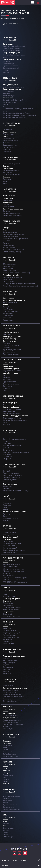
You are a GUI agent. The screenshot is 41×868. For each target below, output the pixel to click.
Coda (5, 390)
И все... (5, 422)
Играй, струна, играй (11, 85)
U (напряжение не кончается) (14, 569)
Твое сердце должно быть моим (15, 688)
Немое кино (7, 628)
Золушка (6, 830)
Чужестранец (8, 198)
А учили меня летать (10, 805)
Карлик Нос (7, 307)
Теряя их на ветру (9, 692)
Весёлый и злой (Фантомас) (13, 100)
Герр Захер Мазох (9, 382)
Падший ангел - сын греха (12, 371)
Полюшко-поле (8, 266)
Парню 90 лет (8, 168)
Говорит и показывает (11, 473)
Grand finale (7, 152)
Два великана (8, 603)
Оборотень (7, 443)
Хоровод (6, 824)
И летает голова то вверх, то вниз (15, 405)
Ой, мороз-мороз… (9, 264)
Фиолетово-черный (10, 537)
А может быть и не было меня (14, 512)
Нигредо (6, 510)
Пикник (5, 782)
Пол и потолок (8, 699)
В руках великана (9, 132)
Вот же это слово (10, 341)
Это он (5, 750)
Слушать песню (12, 24)
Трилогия (6, 241)
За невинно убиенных (11, 690)
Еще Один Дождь (9, 597)
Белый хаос (7, 674)
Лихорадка (7, 503)
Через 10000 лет (9, 546)
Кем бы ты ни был (10, 196)
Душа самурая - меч (10, 145)
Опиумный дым (8, 837)
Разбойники (7, 377)
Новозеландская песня (11, 809)
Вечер (5, 826)
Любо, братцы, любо (11, 275)
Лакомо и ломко (9, 541)
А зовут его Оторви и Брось (13, 51)
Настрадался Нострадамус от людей (16, 491)
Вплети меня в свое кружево (13, 234)
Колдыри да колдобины (12, 337)
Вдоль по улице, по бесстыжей (14, 46)
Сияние (6, 136)
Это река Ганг (8, 727)
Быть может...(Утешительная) (14, 250)
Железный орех (9, 807)
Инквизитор (7, 798)
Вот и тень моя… (9, 450)
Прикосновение (8, 245)
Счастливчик (7, 130)
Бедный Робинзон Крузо (12, 414)
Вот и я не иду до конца (11, 213)
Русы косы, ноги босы (10, 311)
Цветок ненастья (9, 352)
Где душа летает (9, 147)
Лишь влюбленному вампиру (14, 656)
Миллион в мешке (9, 533)
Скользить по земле (10, 631)
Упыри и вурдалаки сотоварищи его (16, 452)
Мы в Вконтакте (14, 853)
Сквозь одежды (9, 91)
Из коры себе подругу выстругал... (16, 416)
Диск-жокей (7, 614)
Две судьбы (7, 457)
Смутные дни (8, 642)
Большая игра (8, 177)
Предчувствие (8, 612)
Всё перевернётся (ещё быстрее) (15, 118)
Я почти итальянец (10, 484)
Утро (5, 107)
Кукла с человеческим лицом (14, 300)
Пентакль (6, 482)
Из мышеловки (9, 366)
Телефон (6, 779)
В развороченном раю (11, 384)
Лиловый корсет (9, 134)
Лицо (5, 594)
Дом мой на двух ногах (11, 345)
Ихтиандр (6, 388)
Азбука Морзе (8, 202)
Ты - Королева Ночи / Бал (12, 544)
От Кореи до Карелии (11, 369)
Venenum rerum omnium (12, 565)
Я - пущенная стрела (11, 718)
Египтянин (7, 539)
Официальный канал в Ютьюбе (25, 853)
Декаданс (7, 228)
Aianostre (6, 425)
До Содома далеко (10, 480)
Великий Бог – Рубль (10, 518)
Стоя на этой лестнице (11, 752)
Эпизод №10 (7, 149)
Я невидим (7, 741)
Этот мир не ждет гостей (12, 446)
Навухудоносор (8, 605)
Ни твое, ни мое (8, 535)
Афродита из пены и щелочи (13, 571)
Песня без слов (8, 644)
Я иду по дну (7, 800)
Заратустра (7, 380)
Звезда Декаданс (9, 247)
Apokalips (6, 520)
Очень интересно (9, 828)
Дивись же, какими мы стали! (13, 87)
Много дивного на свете (12, 796)
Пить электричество (10, 567)
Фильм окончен (8, 143)
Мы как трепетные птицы (12, 716)
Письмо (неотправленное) (12, 215)
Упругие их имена (9, 635)
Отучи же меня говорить (12, 608)
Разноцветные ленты (11, 141)
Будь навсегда (8, 575)
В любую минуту (9, 96)
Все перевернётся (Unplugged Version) (17, 113)
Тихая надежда (8, 64)
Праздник (7, 773)
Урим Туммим (8, 309)
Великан (6, 784)
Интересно (7, 743)
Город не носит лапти (11, 66)
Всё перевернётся (9, 102)
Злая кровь (7, 166)
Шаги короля (7, 639)
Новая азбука (8, 729)
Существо (6, 348)
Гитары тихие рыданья (11, 53)
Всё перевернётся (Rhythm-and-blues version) (19, 115)
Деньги (6, 832)
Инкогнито (7, 243)
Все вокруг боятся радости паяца (15, 420)
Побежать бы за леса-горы (13, 475)
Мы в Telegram (20, 853)
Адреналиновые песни (11, 610)
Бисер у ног (7, 459)
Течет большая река (10, 722)
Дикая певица (8, 316)
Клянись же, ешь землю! (12, 478)
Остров (6, 768)
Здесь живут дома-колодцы (13, 350)
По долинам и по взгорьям (12, 277)
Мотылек (6, 205)
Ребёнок (6, 70)
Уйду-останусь (8, 313)
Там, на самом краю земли (12, 720)
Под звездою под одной (12, 633)
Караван (6, 835)
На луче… (6, 375)
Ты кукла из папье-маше (12, 175)
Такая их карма (8, 138)
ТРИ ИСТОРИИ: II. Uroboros (12, 580)
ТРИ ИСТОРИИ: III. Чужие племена (15, 582)
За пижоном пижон (10, 232)
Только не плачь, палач (12, 89)
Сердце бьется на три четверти (14, 439)
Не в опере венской (10, 303)
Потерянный (7, 200)
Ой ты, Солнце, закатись (12, 48)
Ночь (5, 777)
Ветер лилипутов (9, 411)
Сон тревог (7, 669)
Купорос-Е (7, 573)
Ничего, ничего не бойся (12, 59)
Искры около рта (9, 663)
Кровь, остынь (8, 667)
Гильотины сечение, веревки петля (15, 239)
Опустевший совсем (10, 701)
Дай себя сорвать (9, 754)
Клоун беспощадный (10, 236)
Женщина (6, 93)
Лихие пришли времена (11, 164)
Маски (5, 57)
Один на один (8, 44)
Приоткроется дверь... (11, 354)
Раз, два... (6, 665)
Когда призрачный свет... (12, 418)
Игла (5, 230)
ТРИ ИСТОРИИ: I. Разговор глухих (15, 578)
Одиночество (8, 98)
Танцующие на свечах (11, 637)
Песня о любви (8, 279)
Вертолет (6, 671)
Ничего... (6, 183)
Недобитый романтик (11, 332)
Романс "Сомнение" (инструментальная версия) (20, 286)
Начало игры (7, 318)
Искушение (7, 454)
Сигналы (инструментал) (12, 252)
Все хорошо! (7, 173)
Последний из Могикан (11, 170)
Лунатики (6, 343)
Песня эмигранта (9, 207)
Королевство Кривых (11, 407)
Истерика (6, 658)
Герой (5, 507)
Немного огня (8, 686)
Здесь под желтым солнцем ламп (15, 514)
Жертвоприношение (10, 660)
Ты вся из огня (8, 775)
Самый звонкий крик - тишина (14, 697)
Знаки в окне (7, 486)
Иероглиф (7, 771)
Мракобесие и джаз (10, 373)
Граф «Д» (6, 448)
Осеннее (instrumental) (11, 68)
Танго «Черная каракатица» (13, 209)
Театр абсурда (8, 298)
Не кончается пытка (11, 437)
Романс (6, 748)
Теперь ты (7, 441)
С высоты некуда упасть (12, 616)
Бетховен (6, 211)
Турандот (6, 61)
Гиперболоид (8, 334)
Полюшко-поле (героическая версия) (16, 273)
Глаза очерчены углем (11, 599)
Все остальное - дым (10, 756)
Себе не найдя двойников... (13, 409)
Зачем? (6, 181)
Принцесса (7, 179)
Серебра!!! (6, 471)
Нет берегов (7, 745)
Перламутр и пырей (10, 548)
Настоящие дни (9, 713)
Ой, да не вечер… (9, 282)
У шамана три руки (10, 403)
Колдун (6, 104)
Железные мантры (10, 339)
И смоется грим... (9, 320)
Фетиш (5, 305)
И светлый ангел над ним (12, 695)
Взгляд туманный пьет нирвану (14, 550)
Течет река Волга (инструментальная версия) (19, 284)
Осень (5, 516)
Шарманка (7, 601)
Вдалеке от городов (10, 552)
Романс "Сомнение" (10, 271)
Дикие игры (7, 505)
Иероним (6, 488)
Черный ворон (8, 268)
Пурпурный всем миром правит (14, 55)
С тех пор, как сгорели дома (13, 724)
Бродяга (6, 72)
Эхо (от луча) (8, 386)
